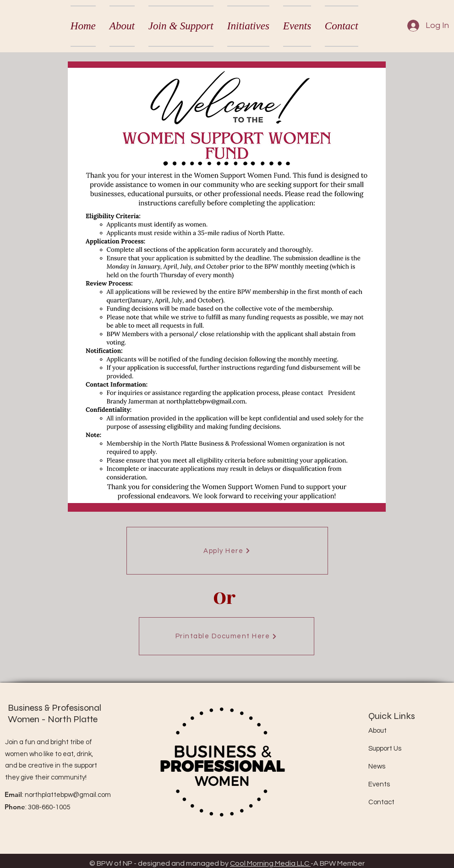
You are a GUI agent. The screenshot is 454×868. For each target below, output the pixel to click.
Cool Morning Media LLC (270, 863)
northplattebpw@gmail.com (68, 795)
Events (379, 784)
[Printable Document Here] (227, 636)
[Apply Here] (227, 551)
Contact (381, 802)
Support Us (385, 749)
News (377, 766)
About (377, 731)
